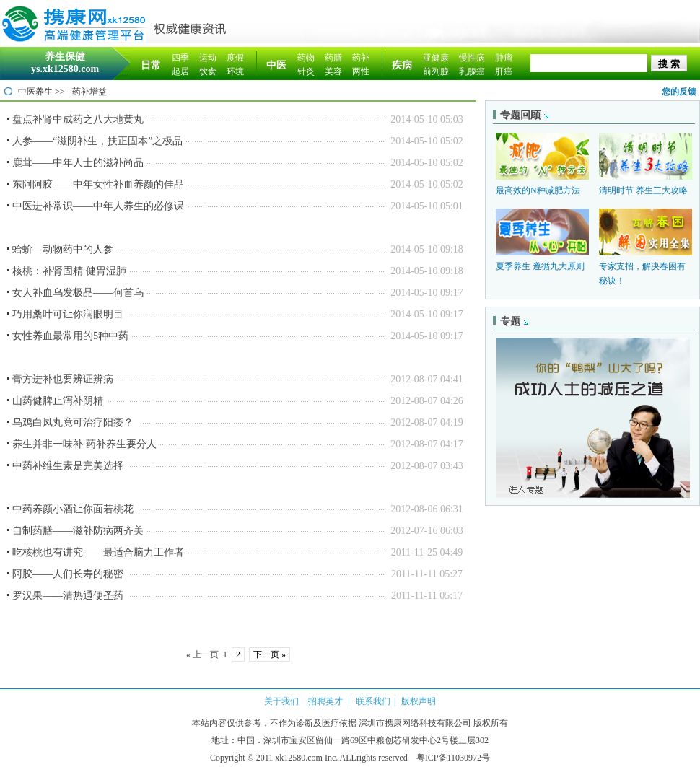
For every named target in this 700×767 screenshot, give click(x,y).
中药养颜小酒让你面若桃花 (73, 509)
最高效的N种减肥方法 (538, 190)
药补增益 (89, 92)
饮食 (208, 71)
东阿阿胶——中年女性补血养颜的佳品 (98, 184)
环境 (235, 71)
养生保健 (65, 57)
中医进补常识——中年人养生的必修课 (98, 206)
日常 (151, 65)
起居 (180, 71)
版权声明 (419, 701)
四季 (180, 58)
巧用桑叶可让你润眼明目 (68, 314)
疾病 (402, 65)
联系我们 (373, 701)
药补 (361, 58)
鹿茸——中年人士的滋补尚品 (78, 163)
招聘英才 (325, 701)
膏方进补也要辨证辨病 (63, 379)
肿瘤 (504, 58)
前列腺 (436, 71)
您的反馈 (679, 92)
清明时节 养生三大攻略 (643, 190)
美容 (333, 71)
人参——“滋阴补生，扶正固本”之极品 (97, 141)
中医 (276, 65)
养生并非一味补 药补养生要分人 (84, 444)
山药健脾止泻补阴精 (58, 401)
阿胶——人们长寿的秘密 (68, 574)
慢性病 (472, 58)
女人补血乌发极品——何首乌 (78, 293)
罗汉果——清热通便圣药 (68, 596)
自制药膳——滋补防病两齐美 (78, 531)
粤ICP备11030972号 (453, 758)
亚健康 (436, 58)
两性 (361, 71)
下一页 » (270, 654)
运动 (208, 58)
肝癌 (504, 71)
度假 (235, 58)
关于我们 (281, 701)
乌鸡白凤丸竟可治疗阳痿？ (73, 422)
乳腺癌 (472, 71)
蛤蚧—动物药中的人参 (63, 249)
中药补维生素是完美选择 (68, 466)
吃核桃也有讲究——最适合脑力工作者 (98, 552)
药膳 (333, 58)
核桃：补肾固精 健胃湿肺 (69, 271)
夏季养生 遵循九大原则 (540, 266)
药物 (306, 58)
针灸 (306, 71)
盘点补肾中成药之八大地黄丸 (78, 119)
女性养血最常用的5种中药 (70, 336)
